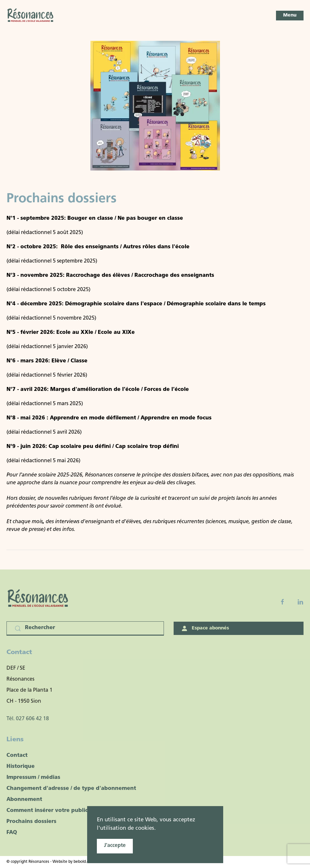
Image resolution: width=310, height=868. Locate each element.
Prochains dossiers (31, 822)
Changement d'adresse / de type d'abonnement (71, 789)
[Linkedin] (300, 602)
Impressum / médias (33, 778)
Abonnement (24, 800)
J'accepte (115, 846)
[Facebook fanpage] (282, 602)
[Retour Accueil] (31, 16)
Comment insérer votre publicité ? (53, 811)
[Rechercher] (85, 628)
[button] (290, 16)
